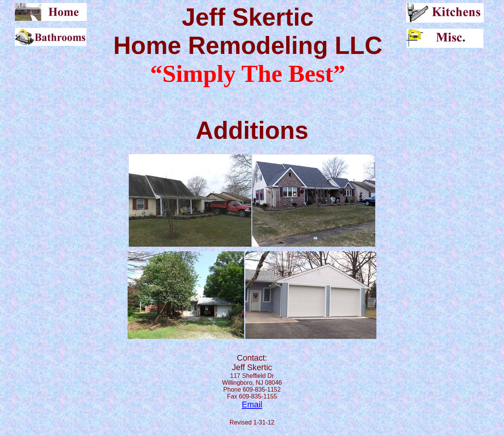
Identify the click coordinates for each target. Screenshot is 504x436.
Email (252, 405)
